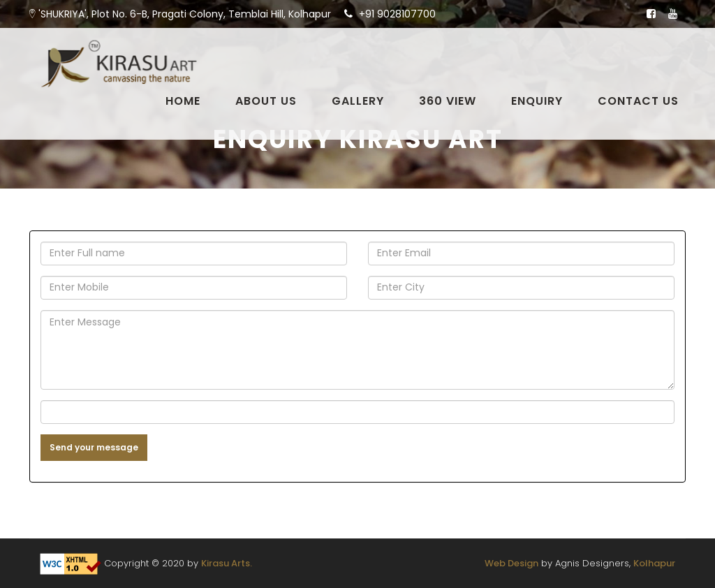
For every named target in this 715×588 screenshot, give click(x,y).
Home (183, 101)
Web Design (511, 563)
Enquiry (537, 101)
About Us (266, 101)
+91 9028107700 (397, 14)
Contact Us (638, 101)
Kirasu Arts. (227, 563)
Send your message (94, 447)
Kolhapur (654, 563)
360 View (448, 101)
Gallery (358, 101)
